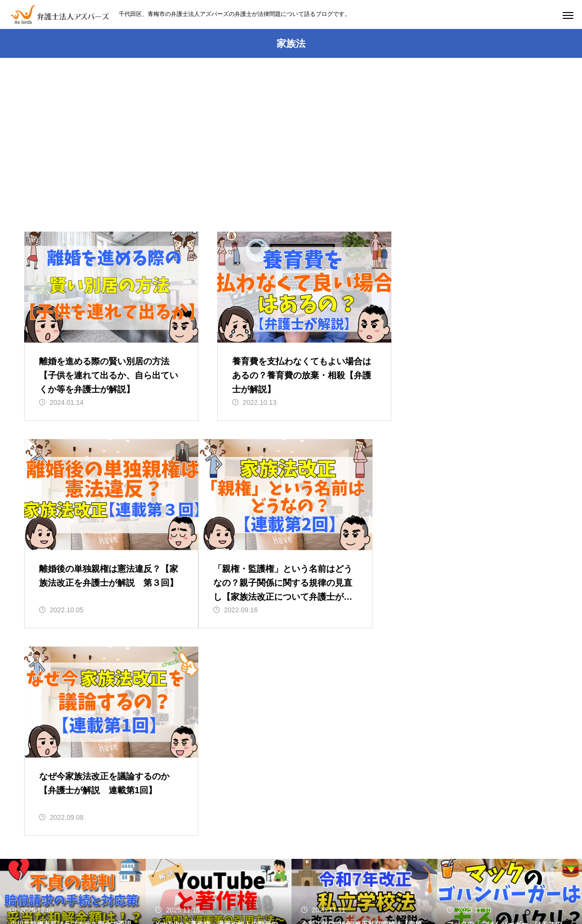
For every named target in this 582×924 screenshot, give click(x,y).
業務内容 (255, 881)
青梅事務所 (351, 881)
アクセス (301, 881)
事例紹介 (454, 881)
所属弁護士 (404, 881)
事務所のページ (138, 881)
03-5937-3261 (243, 827)
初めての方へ (201, 881)
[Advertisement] (291, 159)
